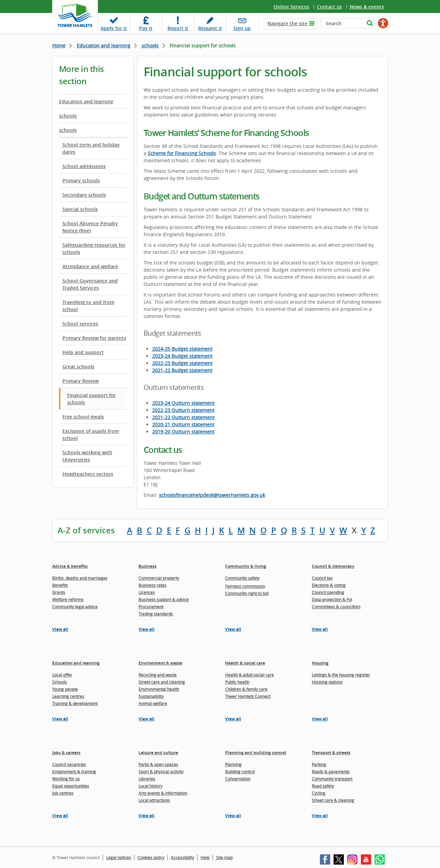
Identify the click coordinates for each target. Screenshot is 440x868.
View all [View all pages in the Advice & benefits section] (60, 629)
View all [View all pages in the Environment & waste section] (146, 719)
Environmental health (159, 689)
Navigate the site (287, 23)
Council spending (328, 592)
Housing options (327, 682)
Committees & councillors (336, 607)
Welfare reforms (68, 599)
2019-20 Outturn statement (183, 432)
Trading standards (156, 614)
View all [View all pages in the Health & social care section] (233, 719)
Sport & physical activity (161, 772)
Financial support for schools (92, 399)
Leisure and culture (158, 753)
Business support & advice (164, 599)
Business (148, 566)
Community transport (332, 779)
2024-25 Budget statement (182, 349)
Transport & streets (331, 753)
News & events (367, 7)
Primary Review (80, 381)
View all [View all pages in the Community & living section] (233, 629)
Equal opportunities (71, 786)
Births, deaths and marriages (80, 578)
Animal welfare (153, 703)
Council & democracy (333, 566)
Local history (150, 786)
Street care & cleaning (333, 800)
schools (150, 45)
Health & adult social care (250, 675)
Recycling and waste (158, 675)
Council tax (322, 578)
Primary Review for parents (94, 338)
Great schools (78, 367)
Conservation (238, 779)
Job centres (63, 793)
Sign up (242, 28)
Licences (147, 592)
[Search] (343, 23)
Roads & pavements (331, 772)
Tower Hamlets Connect (248, 696)
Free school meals (83, 417)
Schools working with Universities (87, 456)
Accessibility (182, 857)
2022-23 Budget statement (182, 363)
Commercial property (159, 578)
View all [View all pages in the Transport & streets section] (320, 816)
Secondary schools (84, 195)
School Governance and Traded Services (90, 284)
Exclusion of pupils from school (91, 435)
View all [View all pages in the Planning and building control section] (233, 816)
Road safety (323, 786)
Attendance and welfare (90, 266)
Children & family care (246, 689)
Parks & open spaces (158, 764)
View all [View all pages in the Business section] (146, 629)
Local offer (62, 675)
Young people (65, 689)
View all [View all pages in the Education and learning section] (60, 719)
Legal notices (119, 857)
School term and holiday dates (91, 148)
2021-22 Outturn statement (183, 417)
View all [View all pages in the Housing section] (320, 719)
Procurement (151, 607)
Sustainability (151, 696)
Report (178, 28)
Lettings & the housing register (341, 675)
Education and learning (104, 45)
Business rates (152, 585)
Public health (237, 682)
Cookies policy (151, 857)
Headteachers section (88, 474)
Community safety (242, 578)
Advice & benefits (70, 566)
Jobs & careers (66, 753)
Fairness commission (245, 586)
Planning (233, 764)
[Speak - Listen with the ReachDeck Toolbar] (383, 23)
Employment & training (74, 772)
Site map (224, 857)
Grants (59, 592)
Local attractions (154, 800)
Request (210, 28)
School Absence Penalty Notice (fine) (90, 227)
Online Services (291, 7)
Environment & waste (160, 663)
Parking (319, 764)
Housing (320, 663)
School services (80, 324)
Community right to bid (247, 593)
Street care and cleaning (162, 682)
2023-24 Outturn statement (183, 403)
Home (59, 45)
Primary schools (81, 180)
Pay (146, 28)
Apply (114, 28)
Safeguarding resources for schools (94, 248)
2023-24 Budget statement (182, 356)
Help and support (83, 352)
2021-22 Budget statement (182, 370)
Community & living (246, 566)
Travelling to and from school (88, 306)
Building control (240, 772)
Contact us (329, 7)
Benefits (60, 585)
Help (205, 857)
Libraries (147, 779)
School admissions (84, 166)
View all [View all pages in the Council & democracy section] (320, 629)
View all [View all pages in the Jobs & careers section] (60, 816)
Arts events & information (163, 793)
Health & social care (245, 663)
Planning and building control (256, 753)
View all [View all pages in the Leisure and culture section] (146, 816)
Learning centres (68, 696)
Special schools (80, 209)
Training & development (75, 703)
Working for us (66, 779)
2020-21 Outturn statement (183, 424)
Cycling (319, 793)
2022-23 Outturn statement (183, 410)
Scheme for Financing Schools (182, 153)
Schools (60, 682)
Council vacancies (69, 764)
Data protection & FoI (332, 599)
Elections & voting (329, 585)
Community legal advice (75, 607)
